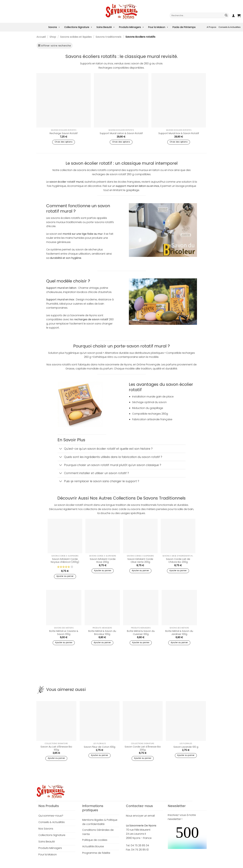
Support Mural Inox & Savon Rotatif (179, 133)
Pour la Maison (158, 27)
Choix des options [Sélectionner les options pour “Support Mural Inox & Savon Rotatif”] (179, 142)
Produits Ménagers (132, 27)
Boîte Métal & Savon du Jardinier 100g (179, 633)
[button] (233, 16)
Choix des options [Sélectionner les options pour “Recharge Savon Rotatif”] (64, 142)
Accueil (41, 37)
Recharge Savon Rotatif (64, 133)
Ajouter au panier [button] (65, 576)
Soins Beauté (106, 27)
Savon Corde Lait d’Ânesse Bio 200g (143, 748)
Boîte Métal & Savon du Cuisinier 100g (141, 633)
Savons (54, 27)
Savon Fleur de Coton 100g (100, 747)
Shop (53, 37)
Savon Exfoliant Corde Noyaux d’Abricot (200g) (65, 561)
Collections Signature (78, 27)
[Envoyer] (226, 16)
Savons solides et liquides (76, 37)
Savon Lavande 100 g (186, 747)
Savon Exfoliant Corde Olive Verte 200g (140, 561)
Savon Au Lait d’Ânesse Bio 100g (56, 748)
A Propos (211, 27)
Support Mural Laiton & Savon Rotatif (121, 133)
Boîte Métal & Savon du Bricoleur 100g (102, 633)
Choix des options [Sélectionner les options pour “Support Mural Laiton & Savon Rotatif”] (121, 142)
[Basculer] (61, 449)
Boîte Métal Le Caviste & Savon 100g (64, 633)
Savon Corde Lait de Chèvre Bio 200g (178, 561)
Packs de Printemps (184, 27)
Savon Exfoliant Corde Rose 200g (103, 561)
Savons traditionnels (109, 37)
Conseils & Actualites (230, 27)
